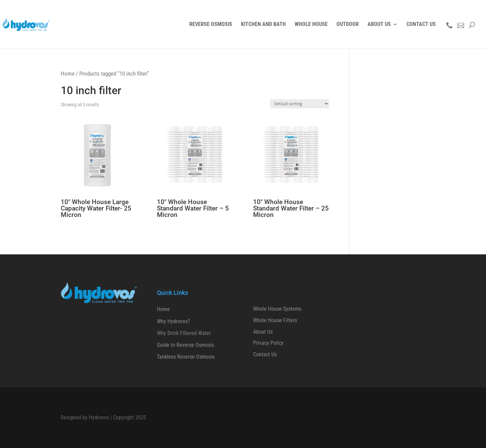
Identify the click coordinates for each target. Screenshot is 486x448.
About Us (263, 332)
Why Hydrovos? (173, 321)
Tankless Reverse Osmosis (186, 357)
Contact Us (265, 354)
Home (68, 74)
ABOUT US (379, 25)
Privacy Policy (268, 343)
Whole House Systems (277, 309)
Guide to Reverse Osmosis (185, 345)
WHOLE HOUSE (311, 25)
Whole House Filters (275, 320)
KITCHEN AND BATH (263, 25)
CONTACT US (421, 25)
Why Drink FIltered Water (184, 333)
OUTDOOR (348, 25)
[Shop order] (300, 104)
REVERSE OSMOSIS (211, 25)
